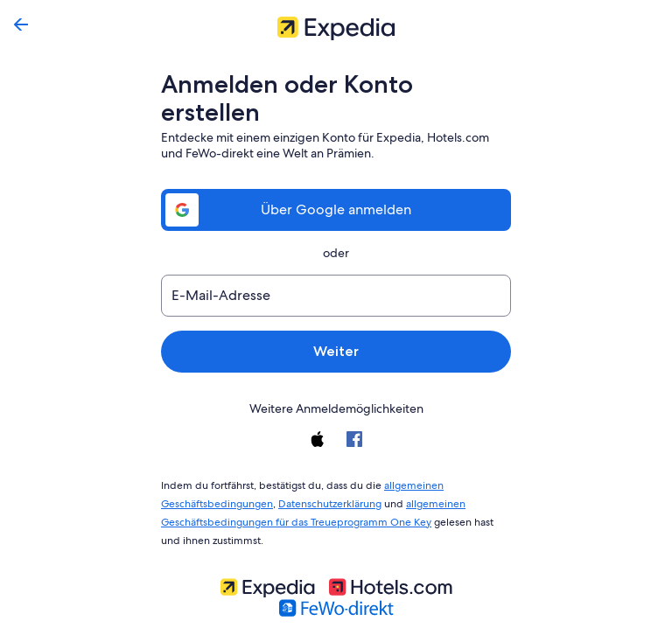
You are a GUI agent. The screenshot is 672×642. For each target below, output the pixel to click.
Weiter (336, 323)
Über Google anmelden (336, 181)
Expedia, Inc (339, 626)
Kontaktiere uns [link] (246, 626)
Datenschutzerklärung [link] (325, 472)
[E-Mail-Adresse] (336, 268)
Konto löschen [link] (428, 626)
